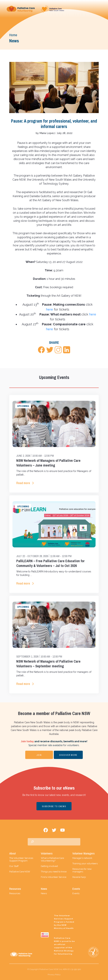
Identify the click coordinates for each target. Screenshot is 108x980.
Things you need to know (54, 872)
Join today (27, 741)
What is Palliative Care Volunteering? (52, 859)
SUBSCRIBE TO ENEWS (54, 806)
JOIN (39, 755)
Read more (23, 483)
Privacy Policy (54, 975)
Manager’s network (82, 858)
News (44, 893)
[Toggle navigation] (99, 9)
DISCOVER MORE (68, 755)
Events (76, 893)
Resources (15, 893)
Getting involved (49, 866)
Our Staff (14, 866)
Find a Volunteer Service (54, 877)
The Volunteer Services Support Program (21, 859)
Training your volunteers (85, 864)
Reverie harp (79, 877)
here (49, 309)
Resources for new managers (82, 870)
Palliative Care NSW (20, 872)
